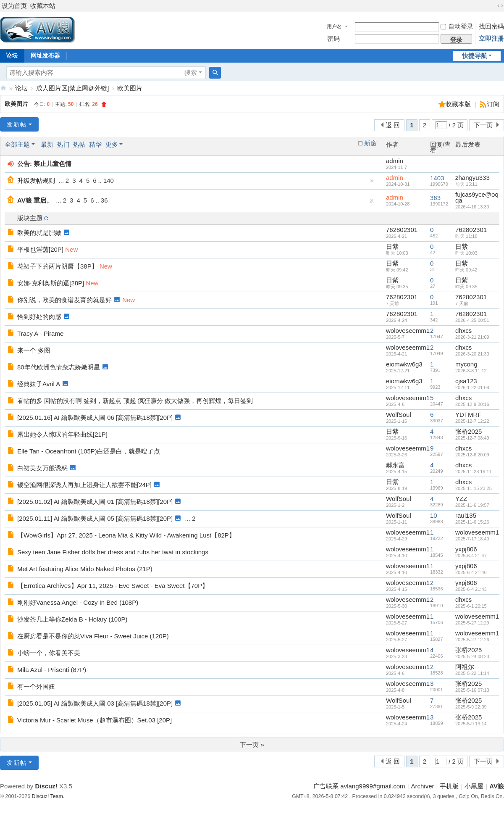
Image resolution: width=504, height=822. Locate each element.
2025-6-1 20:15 (471, 606)
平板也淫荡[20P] (40, 249)
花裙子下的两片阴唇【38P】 (58, 266)
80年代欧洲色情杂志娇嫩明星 (59, 367)
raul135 (466, 515)
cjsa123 (466, 381)
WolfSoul (399, 415)
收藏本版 (459, 104)
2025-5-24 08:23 (472, 656)
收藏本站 (43, 6)
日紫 (392, 246)
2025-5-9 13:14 (471, 724)
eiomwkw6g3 (404, 364)
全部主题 (17, 144)
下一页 (483, 125)
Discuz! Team (47, 796)
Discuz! (46, 786)
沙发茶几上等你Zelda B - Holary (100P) (72, 619)
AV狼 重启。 (35, 200)
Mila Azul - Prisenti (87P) (52, 670)
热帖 (79, 144)
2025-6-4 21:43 (471, 589)
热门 (63, 144)
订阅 (493, 104)
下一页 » (252, 744)
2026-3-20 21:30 (472, 354)
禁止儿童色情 (52, 164)
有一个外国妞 (36, 686)
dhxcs (463, 331)
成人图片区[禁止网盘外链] (72, 88)
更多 (112, 144)
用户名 (334, 26)
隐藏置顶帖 (372, 183)
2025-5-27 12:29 (472, 623)
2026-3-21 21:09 (472, 337)
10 (434, 515)
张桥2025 (469, 431)
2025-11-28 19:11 (474, 472)
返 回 (393, 125)
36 (104, 200)
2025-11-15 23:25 (474, 488)
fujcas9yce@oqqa (477, 197)
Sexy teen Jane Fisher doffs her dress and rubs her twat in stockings (113, 552)
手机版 (449, 786)
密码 (333, 38)
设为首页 (14, 6)
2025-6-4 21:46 (471, 572)
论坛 (21, 88)
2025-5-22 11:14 (472, 673)
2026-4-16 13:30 (472, 207)
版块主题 (30, 218)
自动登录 (457, 26)
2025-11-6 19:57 (472, 505)
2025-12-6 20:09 (472, 455)
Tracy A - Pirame (40, 333)
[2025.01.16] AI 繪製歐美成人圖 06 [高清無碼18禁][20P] (95, 418)
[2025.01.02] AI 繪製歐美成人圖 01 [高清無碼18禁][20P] (95, 502)
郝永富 (395, 465)
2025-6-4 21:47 (471, 556)
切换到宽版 (500, 6)
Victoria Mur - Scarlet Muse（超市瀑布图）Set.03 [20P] (94, 720)
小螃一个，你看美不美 (49, 653)
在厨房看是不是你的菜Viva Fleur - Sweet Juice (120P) (93, 636)
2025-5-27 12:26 (472, 640)
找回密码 (491, 26)
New (71, 249)
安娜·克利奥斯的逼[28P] (51, 283)
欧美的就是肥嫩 (39, 233)
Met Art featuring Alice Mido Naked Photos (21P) (85, 569)
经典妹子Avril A (38, 384)
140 (109, 180)
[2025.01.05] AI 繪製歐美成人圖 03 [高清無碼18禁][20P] (95, 703)
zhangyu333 (472, 178)
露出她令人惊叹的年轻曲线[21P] (62, 434)
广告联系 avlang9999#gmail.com (359, 786)
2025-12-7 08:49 (472, 438)
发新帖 (17, 124)
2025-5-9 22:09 (471, 707)
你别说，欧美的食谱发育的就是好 (64, 300)
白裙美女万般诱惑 (42, 468)
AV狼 (3, 88)
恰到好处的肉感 (39, 317)
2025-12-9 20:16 (472, 404)
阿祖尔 (465, 667)
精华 (95, 144)
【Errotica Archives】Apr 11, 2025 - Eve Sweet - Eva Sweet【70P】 (113, 586)
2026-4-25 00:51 (472, 320)
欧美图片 (130, 88)
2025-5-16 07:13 (472, 690)
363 (435, 198)
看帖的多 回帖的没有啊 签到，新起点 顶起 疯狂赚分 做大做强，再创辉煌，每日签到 (135, 401)
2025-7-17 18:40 (472, 539)
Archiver (423, 786)
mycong (466, 364)
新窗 (370, 143)
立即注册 (491, 38)
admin (395, 161)
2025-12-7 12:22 (472, 421)
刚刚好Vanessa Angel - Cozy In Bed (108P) (78, 602)
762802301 (402, 230)
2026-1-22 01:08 (472, 387)
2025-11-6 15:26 (472, 522)
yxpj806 (466, 549)
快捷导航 (475, 56)
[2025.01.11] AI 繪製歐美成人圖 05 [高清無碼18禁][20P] (95, 518)
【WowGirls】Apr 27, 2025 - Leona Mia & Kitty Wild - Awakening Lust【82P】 (126, 535)
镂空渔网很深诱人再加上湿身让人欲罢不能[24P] (84, 485)
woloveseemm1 (408, 331)
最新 (47, 144)
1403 (437, 178)
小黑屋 (474, 786)
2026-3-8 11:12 (471, 371)
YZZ (461, 499)
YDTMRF (469, 415)
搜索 (191, 72)
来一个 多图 (34, 350)
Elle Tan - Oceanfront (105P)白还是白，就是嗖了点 (89, 451)
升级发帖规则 (36, 180)
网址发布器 (45, 55)
